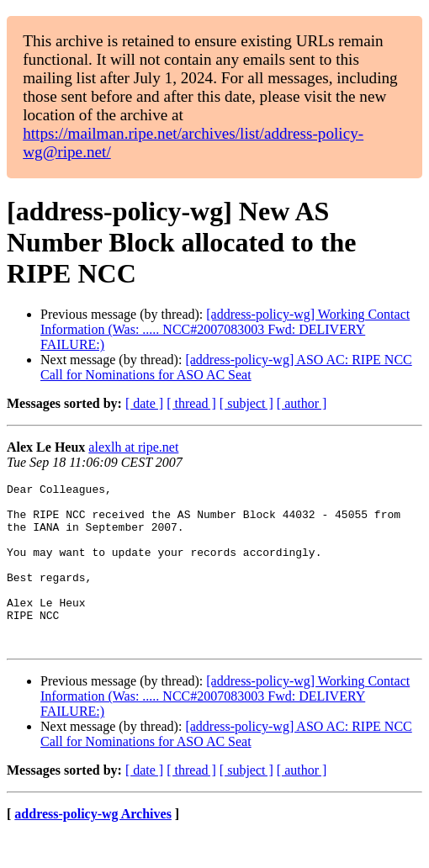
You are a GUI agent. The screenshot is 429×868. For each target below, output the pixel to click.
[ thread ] (191, 403)
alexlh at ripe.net (133, 447)
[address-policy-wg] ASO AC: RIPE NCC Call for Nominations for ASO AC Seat (226, 367)
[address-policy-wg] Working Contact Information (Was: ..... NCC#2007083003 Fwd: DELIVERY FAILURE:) (225, 329)
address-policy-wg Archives (93, 847)
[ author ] (302, 403)
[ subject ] (246, 403)
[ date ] (144, 403)
